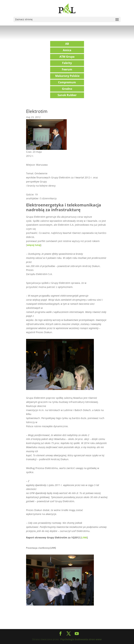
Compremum (67, 82)
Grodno (67, 89)
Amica (67, 50)
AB (67, 44)
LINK (84, 537)
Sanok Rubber (67, 95)
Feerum (67, 69)
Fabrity (67, 63)
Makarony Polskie (67, 76)
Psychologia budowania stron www (81, 639)
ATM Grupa (67, 57)
